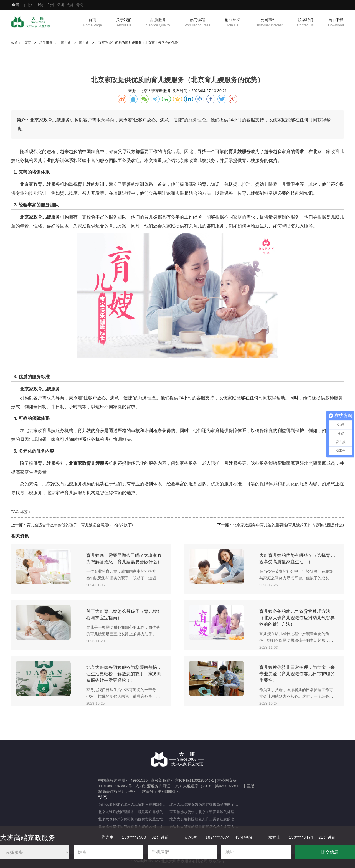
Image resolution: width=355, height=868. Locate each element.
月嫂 (229, 463)
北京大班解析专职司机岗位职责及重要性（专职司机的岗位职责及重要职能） (134, 819)
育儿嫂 (66, 43)
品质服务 (158, 23)
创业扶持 (232, 23)
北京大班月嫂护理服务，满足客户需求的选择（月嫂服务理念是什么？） (134, 812)
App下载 (336, 23)
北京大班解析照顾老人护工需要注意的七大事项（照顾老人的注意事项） (205, 819)
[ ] (49, 5)
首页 (92, 23)
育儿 (339, 152)
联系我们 (305, 23)
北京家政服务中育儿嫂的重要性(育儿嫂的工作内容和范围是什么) (288, 525)
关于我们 (124, 23)
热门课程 (197, 23)
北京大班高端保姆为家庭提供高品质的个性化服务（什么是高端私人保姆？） (205, 804)
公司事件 (269, 23)
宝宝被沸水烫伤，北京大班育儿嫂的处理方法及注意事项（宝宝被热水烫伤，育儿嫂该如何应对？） (205, 812)
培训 (60, 160)
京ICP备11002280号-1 (194, 780)
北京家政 (184, 160)
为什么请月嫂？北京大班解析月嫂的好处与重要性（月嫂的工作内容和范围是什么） (134, 804)
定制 (282, 217)
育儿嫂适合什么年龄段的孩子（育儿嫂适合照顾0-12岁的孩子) (80, 525)
